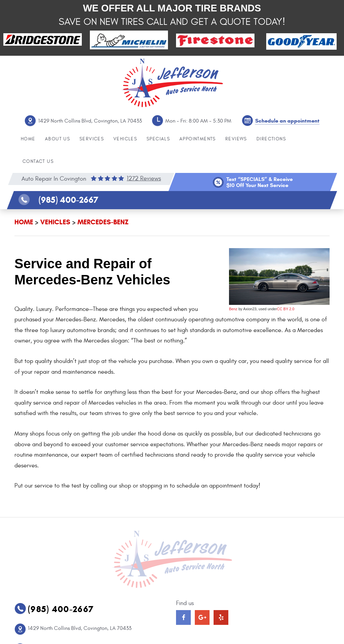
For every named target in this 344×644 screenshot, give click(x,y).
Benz (233, 309)
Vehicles (125, 139)
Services (92, 139)
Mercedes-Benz (103, 222)
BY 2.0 (288, 309)
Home (28, 139)
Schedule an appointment (287, 121)
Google (202, 617)
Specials (158, 139)
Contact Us (38, 161)
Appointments (198, 139)
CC (280, 309)
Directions (271, 139)
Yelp (221, 617)
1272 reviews (144, 178)
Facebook (183, 617)
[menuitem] (28, 139)
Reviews (236, 139)
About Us (58, 139)
